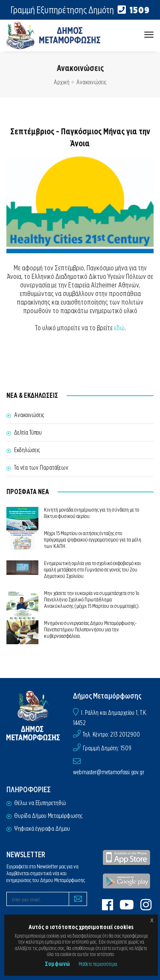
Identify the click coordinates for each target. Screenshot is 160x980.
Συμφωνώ (57, 964)
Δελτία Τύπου (28, 432)
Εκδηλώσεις (27, 450)
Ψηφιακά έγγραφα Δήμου (42, 829)
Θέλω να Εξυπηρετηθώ (40, 803)
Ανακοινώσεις (91, 82)
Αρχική (62, 82)
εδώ (119, 328)
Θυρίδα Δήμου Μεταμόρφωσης (48, 816)
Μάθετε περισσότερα (98, 964)
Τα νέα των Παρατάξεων (41, 468)
